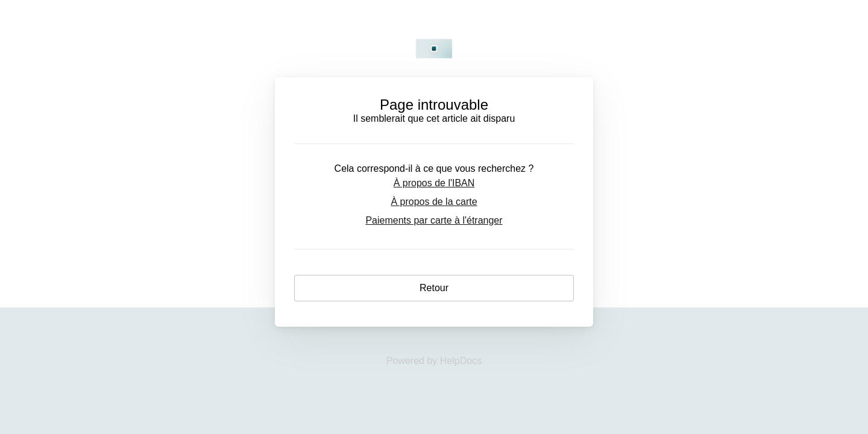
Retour (434, 288)
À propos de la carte (434, 202)
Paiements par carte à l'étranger (434, 220)
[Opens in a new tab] (434, 361)
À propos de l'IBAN (434, 183)
